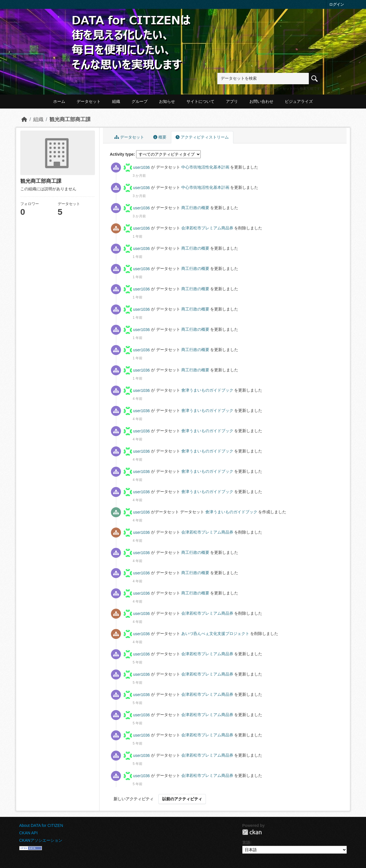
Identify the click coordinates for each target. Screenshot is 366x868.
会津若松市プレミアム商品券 (208, 228)
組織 (116, 101)
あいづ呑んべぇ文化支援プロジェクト (216, 634)
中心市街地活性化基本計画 (206, 167)
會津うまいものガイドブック (208, 390)
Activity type (122, 154)
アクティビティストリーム (202, 137)
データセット (89, 101)
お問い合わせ (261, 101)
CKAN (252, 832)
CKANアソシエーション (41, 840)
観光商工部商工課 (70, 119)
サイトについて (200, 101)
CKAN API (28, 833)
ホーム (59, 101)
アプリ (232, 101)
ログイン (337, 4)
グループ (140, 101)
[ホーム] (24, 119)
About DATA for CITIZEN (41, 825)
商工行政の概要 (196, 208)
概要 (160, 137)
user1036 (142, 167)
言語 (246, 843)
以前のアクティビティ (182, 799)
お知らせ (167, 101)
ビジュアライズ (299, 101)
